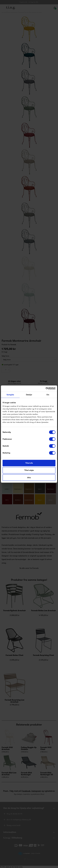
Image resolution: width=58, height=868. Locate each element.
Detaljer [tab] (29, 395)
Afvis (29, 478)
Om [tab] (48, 395)
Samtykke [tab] (10, 395)
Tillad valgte (29, 470)
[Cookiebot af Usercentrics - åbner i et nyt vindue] (46, 389)
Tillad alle (29, 463)
